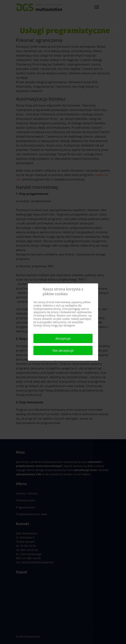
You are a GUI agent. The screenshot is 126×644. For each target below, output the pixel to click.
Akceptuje (63, 338)
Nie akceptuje (63, 350)
